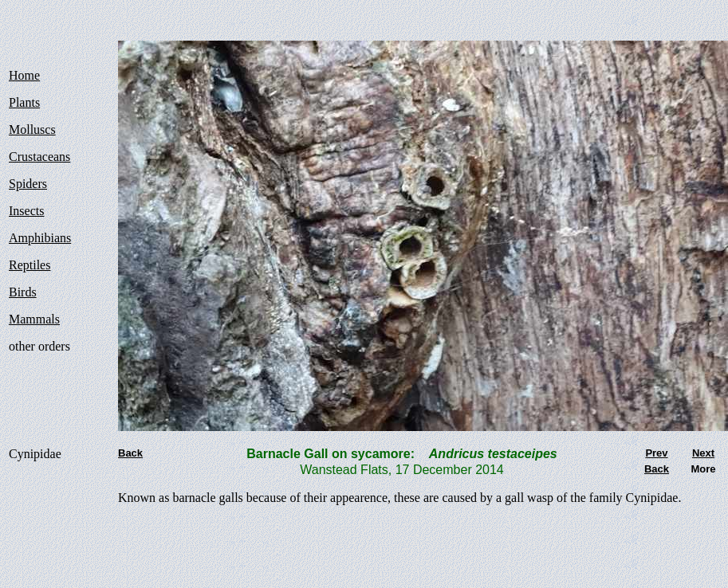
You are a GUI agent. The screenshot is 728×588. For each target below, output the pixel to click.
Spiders (28, 184)
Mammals (34, 319)
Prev (656, 453)
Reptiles (30, 265)
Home (24, 75)
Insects (26, 211)
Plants (24, 102)
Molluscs (32, 129)
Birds (23, 292)
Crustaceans (39, 157)
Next (703, 453)
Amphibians (40, 238)
